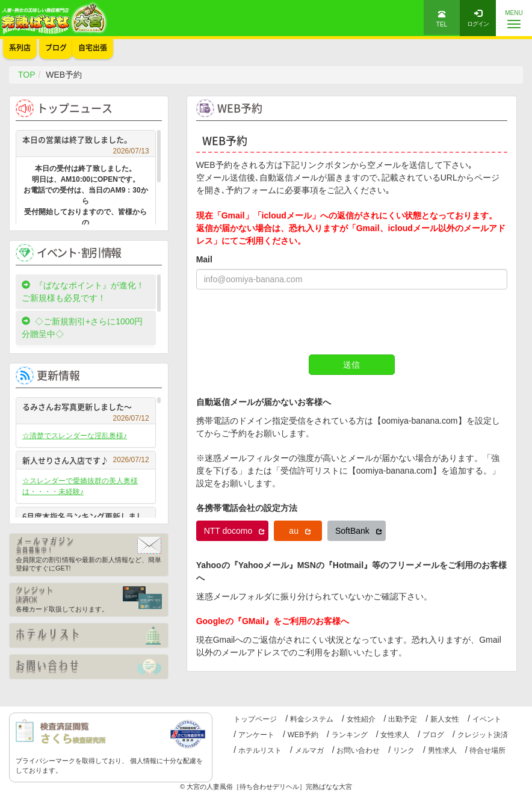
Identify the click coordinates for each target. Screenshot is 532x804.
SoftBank (359, 531)
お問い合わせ (358, 750)
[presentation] (288, 322)
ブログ (433, 735)
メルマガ (309, 750)
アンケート (256, 735)
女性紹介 (361, 719)
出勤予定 (403, 719)
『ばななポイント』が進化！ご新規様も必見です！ (83, 292)
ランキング (350, 735)
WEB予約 (303, 735)
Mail (204, 259)
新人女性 (445, 719)
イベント (487, 719)
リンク (404, 750)
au (300, 531)
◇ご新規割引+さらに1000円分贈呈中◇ (82, 328)
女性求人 (395, 735)
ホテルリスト (260, 750)
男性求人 (442, 750)
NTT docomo (235, 531)
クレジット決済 (483, 735)
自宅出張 (93, 48)
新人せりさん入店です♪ (86, 460)
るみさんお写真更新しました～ (86, 408)
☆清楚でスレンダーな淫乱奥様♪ (75, 436)
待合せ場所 (487, 750)
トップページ (255, 719)
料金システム (312, 719)
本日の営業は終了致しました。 (86, 141)
